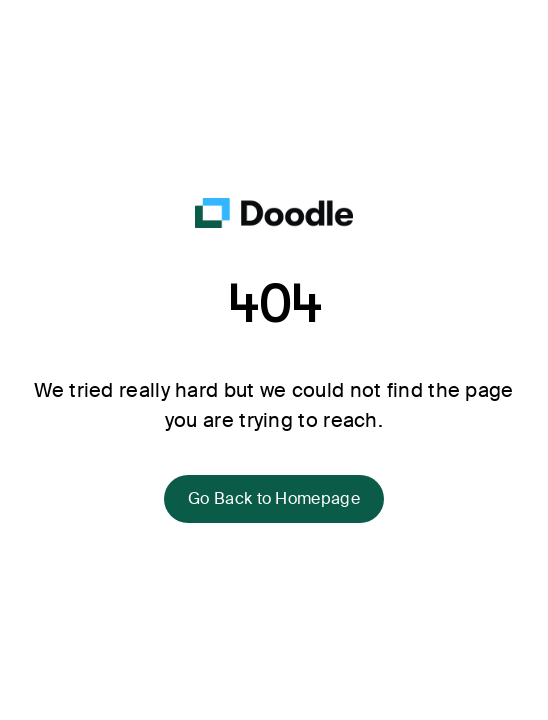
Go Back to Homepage (274, 498)
